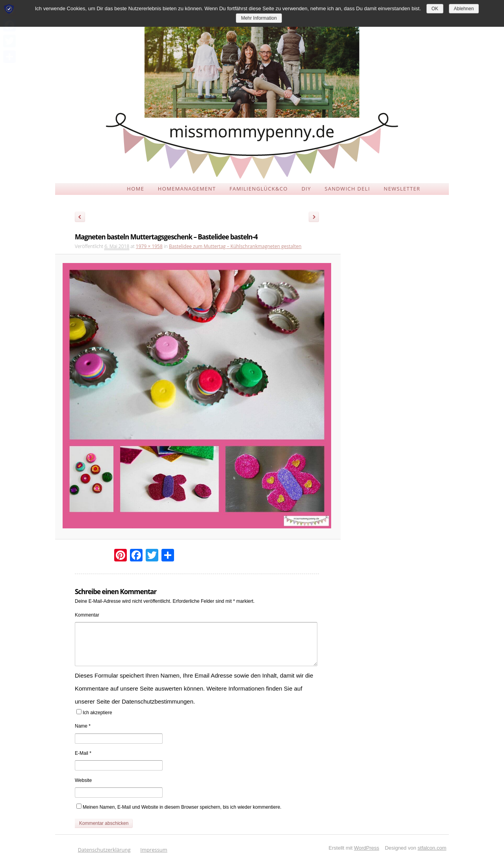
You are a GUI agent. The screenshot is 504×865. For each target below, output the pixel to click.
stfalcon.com (432, 848)
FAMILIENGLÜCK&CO (259, 189)
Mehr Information (259, 18)
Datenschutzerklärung (104, 850)
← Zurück (80, 218)
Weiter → (317, 218)
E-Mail (83, 753)
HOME (135, 189)
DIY (306, 189)
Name (83, 726)
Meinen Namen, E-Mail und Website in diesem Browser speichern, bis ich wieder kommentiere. (182, 807)
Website (83, 780)
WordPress (367, 848)
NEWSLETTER (402, 189)
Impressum (154, 850)
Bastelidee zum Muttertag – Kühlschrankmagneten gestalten (235, 246)
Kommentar (87, 615)
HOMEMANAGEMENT (187, 189)
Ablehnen (464, 9)
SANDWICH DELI (347, 189)
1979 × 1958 (149, 246)
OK (435, 9)
